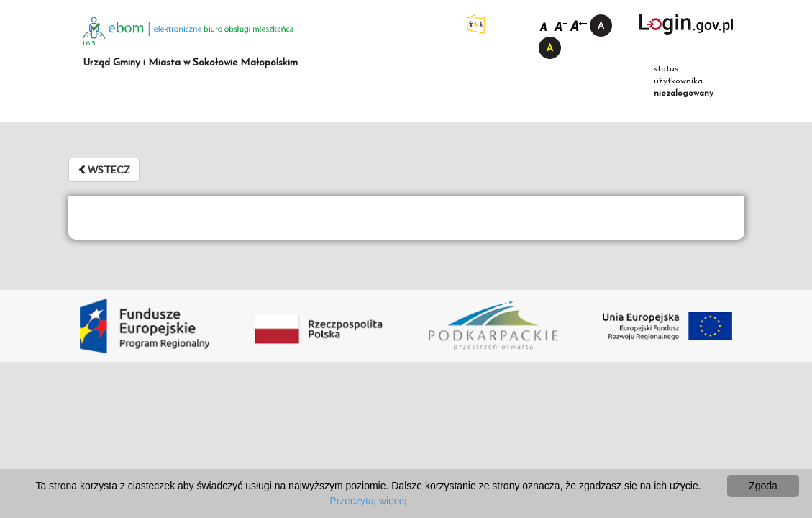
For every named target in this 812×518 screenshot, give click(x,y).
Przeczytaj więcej (368, 501)
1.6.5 (89, 44)
